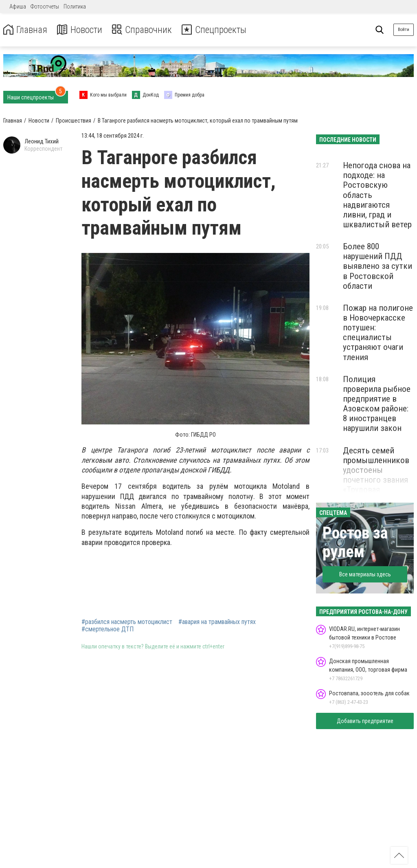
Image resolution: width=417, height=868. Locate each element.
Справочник (144, 30)
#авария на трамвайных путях (217, 622)
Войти (404, 30)
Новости (81, 30)
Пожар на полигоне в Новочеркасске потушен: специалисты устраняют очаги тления (378, 333)
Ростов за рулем (355, 542)
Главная (26, 30)
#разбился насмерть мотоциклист (127, 622)
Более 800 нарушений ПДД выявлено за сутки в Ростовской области (377, 266)
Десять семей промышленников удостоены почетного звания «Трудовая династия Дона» (376, 475)
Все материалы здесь (365, 574)
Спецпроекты (217, 30)
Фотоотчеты (45, 7)
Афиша (18, 7)
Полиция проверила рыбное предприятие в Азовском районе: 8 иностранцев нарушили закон (377, 404)
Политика (75, 7)
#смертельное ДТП (108, 629)
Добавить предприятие (365, 721)
